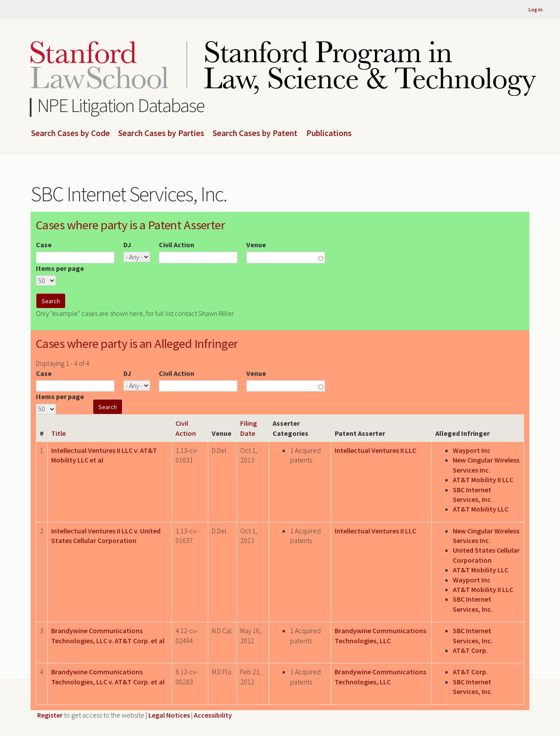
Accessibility (213, 715)
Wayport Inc (472, 450)
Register (50, 715)
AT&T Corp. (470, 650)
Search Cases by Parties (161, 133)
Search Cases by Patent (255, 133)
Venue (256, 245)
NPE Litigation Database (121, 105)
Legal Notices (169, 715)
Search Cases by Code (70, 133)
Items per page (60, 268)
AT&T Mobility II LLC (483, 480)
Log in (535, 9)
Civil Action (177, 245)
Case (44, 245)
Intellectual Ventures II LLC (375, 450)
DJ (127, 245)
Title (58, 433)
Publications (329, 133)
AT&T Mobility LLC (481, 509)
